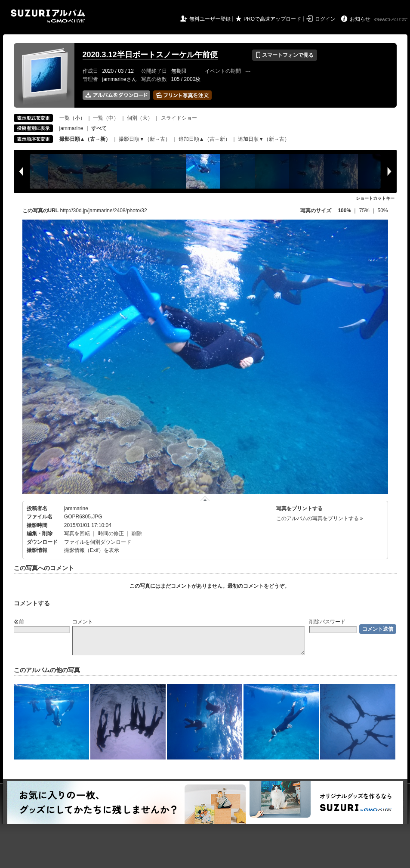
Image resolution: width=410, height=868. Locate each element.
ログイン (325, 19)
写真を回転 (77, 533)
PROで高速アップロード (272, 19)
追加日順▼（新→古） (264, 139)
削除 (137, 533)
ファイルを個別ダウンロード (98, 542)
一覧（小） (72, 118)
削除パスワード (327, 622)
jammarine (71, 128)
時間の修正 (111, 533)
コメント (83, 622)
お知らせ (360, 19)
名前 (19, 622)
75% (365, 211)
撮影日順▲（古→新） (85, 139)
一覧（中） (106, 118)
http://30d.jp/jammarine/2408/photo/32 (104, 211)
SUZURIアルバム (48, 16)
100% (344, 211)
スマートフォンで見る (285, 55)
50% (382, 211)
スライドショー (179, 118)
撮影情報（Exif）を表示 (92, 550)
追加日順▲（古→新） (204, 139)
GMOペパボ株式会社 (392, 20)
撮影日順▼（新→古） (145, 139)
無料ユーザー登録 (210, 19)
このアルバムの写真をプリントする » (320, 518)
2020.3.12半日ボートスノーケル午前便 (150, 55)
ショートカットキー (375, 198)
